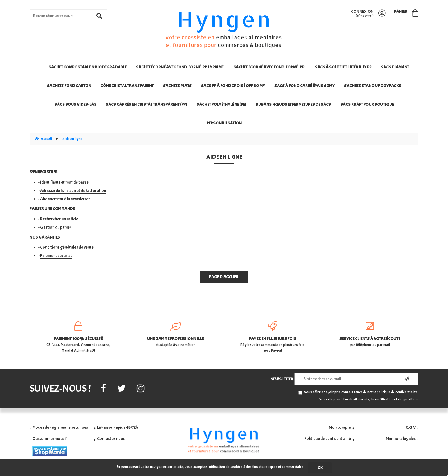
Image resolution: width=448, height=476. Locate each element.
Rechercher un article (59, 219)
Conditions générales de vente (67, 247)
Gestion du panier (56, 227)
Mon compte (340, 427)
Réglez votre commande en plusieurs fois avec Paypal (273, 337)
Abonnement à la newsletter (65, 199)
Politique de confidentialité (328, 439)
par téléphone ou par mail (370, 334)
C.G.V (411, 427)
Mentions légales (401, 439)
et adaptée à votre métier (176, 334)
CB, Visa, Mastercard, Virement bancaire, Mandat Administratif (78, 337)
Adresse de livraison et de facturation (73, 191)
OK (320, 468)
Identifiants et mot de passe (64, 182)
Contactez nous (111, 439)
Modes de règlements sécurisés (60, 427)
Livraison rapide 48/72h (117, 427)
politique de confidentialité (397, 392)
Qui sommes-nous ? (49, 439)
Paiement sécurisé (56, 256)
